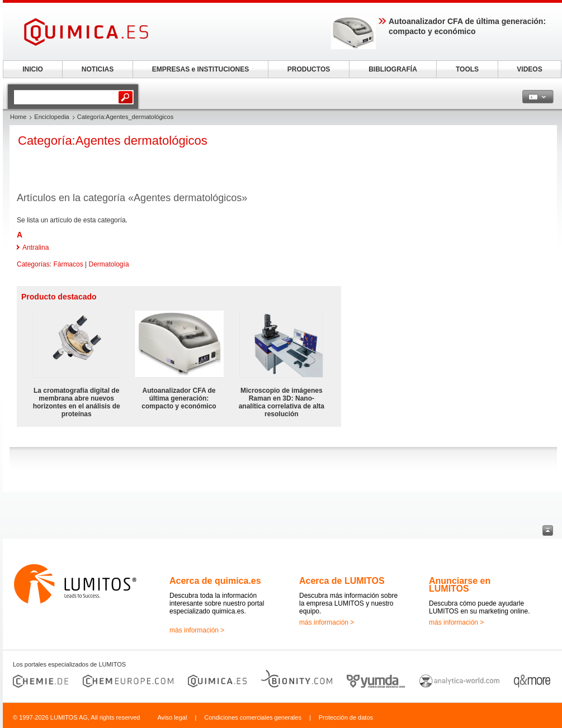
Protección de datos (346, 717)
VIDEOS (529, 69)
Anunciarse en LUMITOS (460, 585)
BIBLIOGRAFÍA (393, 69)
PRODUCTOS (309, 69)
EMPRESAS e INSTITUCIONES (200, 69)
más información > (197, 630)
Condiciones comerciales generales (253, 717)
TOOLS (467, 69)
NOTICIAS (98, 69)
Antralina (36, 248)
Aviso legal (172, 717)
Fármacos (68, 264)
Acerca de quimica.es (215, 581)
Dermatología (109, 264)
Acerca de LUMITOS (342, 581)
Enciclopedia (51, 117)
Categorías (33, 264)
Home (18, 117)
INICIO (33, 69)
